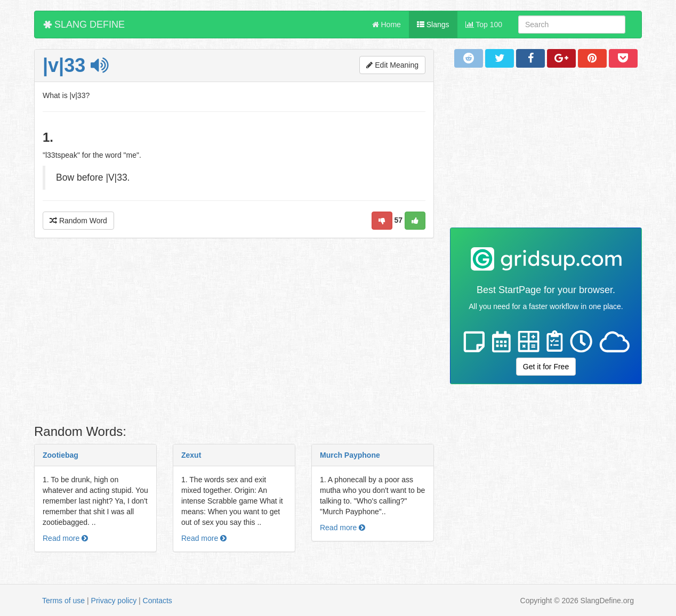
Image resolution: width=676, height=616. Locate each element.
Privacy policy (114, 601)
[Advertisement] (234, 334)
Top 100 (484, 25)
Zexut (191, 455)
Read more (65, 538)
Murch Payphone (350, 455)
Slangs (433, 25)
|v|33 (75, 65)
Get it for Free (546, 367)
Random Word (78, 221)
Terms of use (63, 601)
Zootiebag (61, 455)
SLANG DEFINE (84, 25)
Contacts (158, 601)
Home (387, 25)
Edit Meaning (392, 65)
